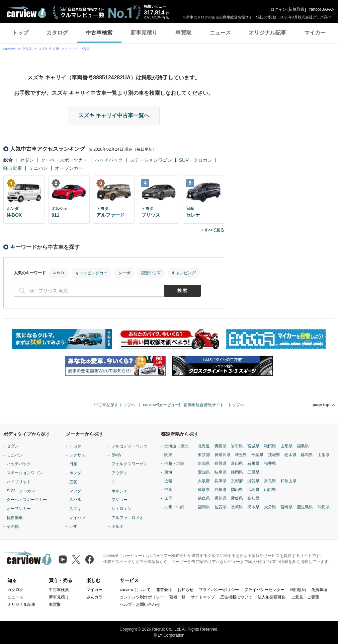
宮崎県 (286, 507)
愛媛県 (237, 498)
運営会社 (164, 590)
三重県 (253, 472)
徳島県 (204, 498)
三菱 (73, 482)
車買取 (183, 33)
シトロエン (121, 509)
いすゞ (75, 526)
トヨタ (75, 446)
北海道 (204, 446)
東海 (168, 472)
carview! (10, 49)
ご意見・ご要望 (305, 597)
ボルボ (117, 526)
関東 (168, 455)
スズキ (75, 509)
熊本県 (253, 507)
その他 (13, 526)
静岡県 (237, 472)
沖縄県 (324, 507)
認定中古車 (151, 273)
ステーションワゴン (151, 160)
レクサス (77, 455)
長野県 (221, 463)
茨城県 (274, 455)
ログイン (278, 9)
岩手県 (237, 446)
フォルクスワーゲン (130, 464)
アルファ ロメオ (128, 518)
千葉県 (257, 455)
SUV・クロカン (196, 160)
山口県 (270, 490)
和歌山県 (288, 481)
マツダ (75, 491)
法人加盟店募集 (272, 597)
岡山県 (237, 490)
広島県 (253, 490)
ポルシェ (119, 491)
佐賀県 (221, 507)
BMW (116, 455)
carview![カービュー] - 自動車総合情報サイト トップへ (194, 405)
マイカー (315, 33)
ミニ (115, 482)
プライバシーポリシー (219, 590)
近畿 (168, 481)
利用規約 (298, 590)
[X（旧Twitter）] (76, 559)
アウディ (119, 473)
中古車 (27, 49)
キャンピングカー (91, 273)
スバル (75, 500)
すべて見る (214, 230)
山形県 (286, 446)
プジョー (119, 500)
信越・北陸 (174, 463)
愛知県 (204, 472)
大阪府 (204, 481)
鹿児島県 (305, 507)
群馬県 (307, 455)
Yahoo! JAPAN (322, 9)
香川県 (221, 498)
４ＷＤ (59, 273)
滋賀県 (253, 481)
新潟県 (204, 463)
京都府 (237, 481)
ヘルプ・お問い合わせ (140, 604)
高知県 (253, 498)
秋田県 (270, 446)
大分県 (270, 507)
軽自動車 (13, 168)
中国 (168, 490)
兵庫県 (221, 481)
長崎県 (237, 507)
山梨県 (324, 455)
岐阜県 (221, 472)
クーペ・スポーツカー (64, 160)
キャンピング (184, 273)
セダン (27, 160)
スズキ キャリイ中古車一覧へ (114, 115)
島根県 (221, 490)
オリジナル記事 (267, 33)
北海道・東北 (176, 446)
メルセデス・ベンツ (130, 446)
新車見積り (144, 33)
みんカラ (94, 597)
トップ (20, 33)
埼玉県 (241, 455)
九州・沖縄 (174, 507)
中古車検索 (99, 33)
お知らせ (185, 590)
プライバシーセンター (264, 590)
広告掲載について (236, 597)
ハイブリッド (19, 482)
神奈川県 (223, 455)
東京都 (204, 455)
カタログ (57, 33)
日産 (73, 464)
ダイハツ (77, 518)
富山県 (237, 463)
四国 (168, 498)
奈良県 (270, 481)
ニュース (220, 33)
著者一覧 (177, 597)
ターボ (124, 273)
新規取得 (297, 9)
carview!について (135, 590)
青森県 (221, 446)
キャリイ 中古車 (77, 49)
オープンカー (69, 168)
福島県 (303, 446)
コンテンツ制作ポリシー (142, 597)
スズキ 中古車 (49, 49)
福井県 (270, 463)
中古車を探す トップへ (115, 405)
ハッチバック (109, 160)
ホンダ (75, 473)
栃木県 (290, 455)
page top (321, 405)
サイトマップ (203, 597)
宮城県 (253, 446)
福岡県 (204, 507)
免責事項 (319, 590)
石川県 (253, 463)
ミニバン (38, 168)
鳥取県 (204, 490)
